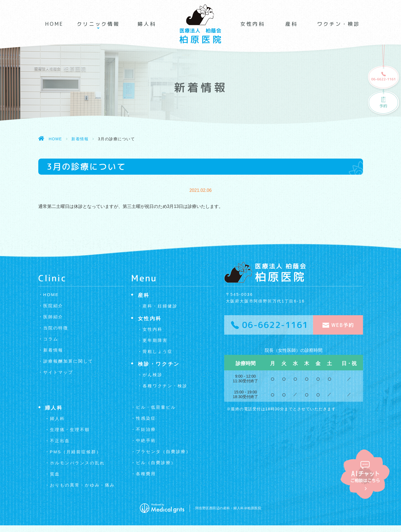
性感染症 (146, 418)
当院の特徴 (56, 328)
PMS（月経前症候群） (76, 452)
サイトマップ (58, 372)
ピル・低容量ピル (156, 407)
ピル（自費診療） (156, 463)
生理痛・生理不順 (70, 430)
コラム (51, 339)
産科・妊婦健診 (160, 306)
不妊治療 (146, 429)
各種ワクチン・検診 (165, 386)
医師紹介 (53, 317)
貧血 (55, 474)
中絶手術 (146, 440)
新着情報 (80, 139)
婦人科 (147, 24)
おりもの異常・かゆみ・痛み (82, 485)
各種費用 (146, 474)
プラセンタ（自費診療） (163, 451)
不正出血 (60, 441)
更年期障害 (155, 340)
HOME (54, 24)
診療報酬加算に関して (68, 361)
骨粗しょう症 (158, 351)
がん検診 (153, 375)
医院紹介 (53, 306)
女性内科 (253, 24)
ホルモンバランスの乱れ (77, 463)
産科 (291, 24)
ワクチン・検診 (339, 24)
